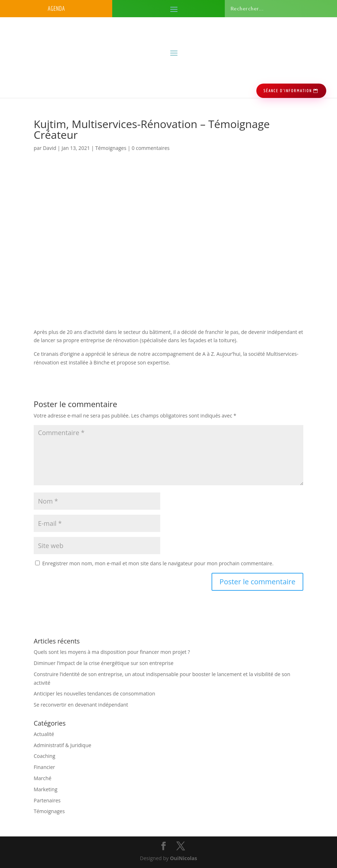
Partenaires (47, 800)
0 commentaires (151, 148)
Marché (42, 778)
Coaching (44, 756)
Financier (44, 767)
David (50, 148)
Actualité (44, 734)
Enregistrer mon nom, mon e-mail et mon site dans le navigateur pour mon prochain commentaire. (158, 563)
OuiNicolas (184, 858)
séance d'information (288, 91)
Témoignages (111, 148)
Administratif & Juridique (63, 745)
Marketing (46, 789)
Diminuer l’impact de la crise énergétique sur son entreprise (104, 663)
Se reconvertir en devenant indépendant (81, 705)
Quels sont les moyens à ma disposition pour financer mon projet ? (112, 652)
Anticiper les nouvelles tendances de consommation (94, 694)
